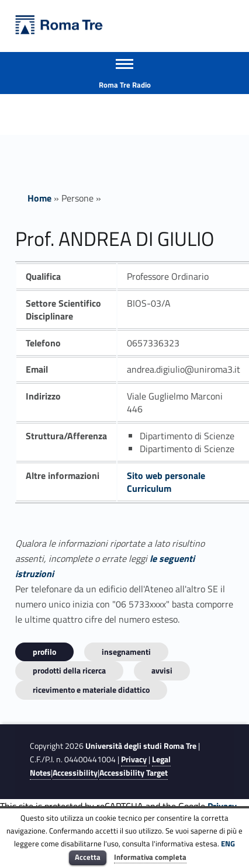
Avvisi (162, 670)
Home (39, 198)
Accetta (88, 857)
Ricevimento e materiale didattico (91, 690)
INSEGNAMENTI (126, 652)
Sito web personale (166, 475)
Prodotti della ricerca (69, 670)
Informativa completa (150, 857)
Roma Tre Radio (125, 85)
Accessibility (75, 773)
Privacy (134, 759)
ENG (228, 843)
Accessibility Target (134, 773)
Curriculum (149, 488)
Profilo (44, 652)
